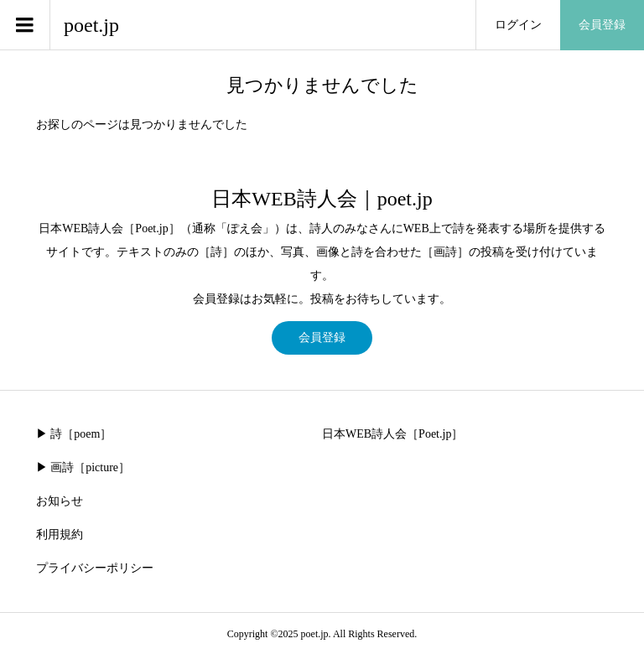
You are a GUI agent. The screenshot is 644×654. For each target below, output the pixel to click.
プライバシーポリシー (95, 568)
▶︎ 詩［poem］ (74, 434)
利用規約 (60, 535)
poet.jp (91, 25)
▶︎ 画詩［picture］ (83, 467)
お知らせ (60, 501)
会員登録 (602, 25)
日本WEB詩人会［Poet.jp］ (392, 434)
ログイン (518, 25)
